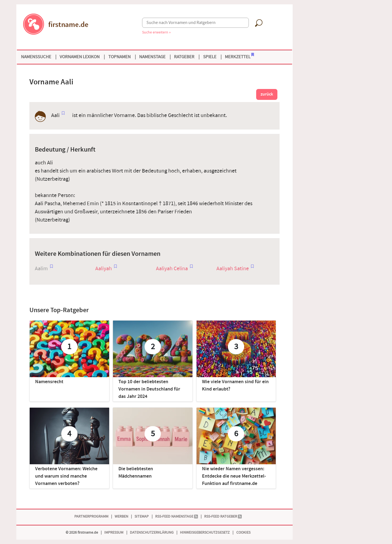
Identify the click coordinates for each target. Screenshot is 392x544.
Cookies (243, 532)
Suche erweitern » (156, 32)
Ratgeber (184, 57)
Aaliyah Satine (233, 269)
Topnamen (120, 57)
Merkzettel (239, 56)
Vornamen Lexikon (80, 57)
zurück (267, 94)
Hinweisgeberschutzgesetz (205, 532)
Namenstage (152, 57)
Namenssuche (36, 57)
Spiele (210, 57)
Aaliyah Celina (172, 269)
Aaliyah (104, 269)
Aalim (41, 269)
